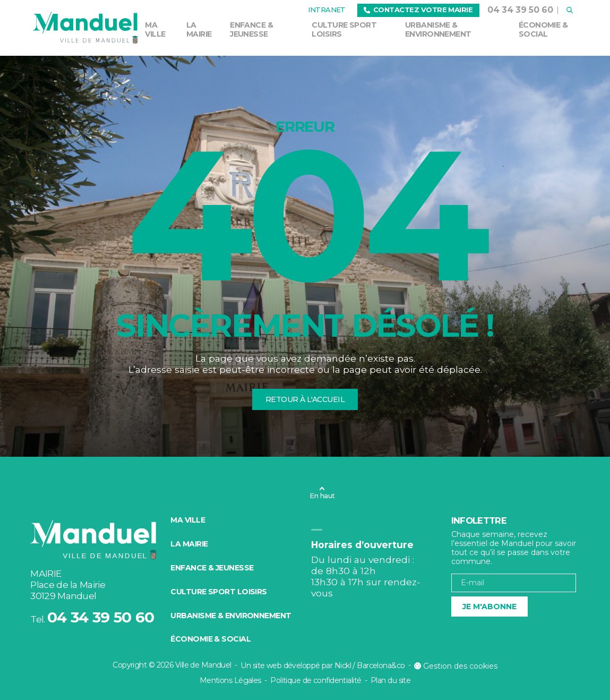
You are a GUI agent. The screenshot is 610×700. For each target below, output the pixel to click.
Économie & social (543, 29)
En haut (322, 496)
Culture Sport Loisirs (344, 29)
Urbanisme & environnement (438, 29)
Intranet (327, 10)
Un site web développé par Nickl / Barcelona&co (323, 665)
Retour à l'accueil (305, 399)
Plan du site (390, 680)
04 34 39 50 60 (520, 10)
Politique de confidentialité (316, 680)
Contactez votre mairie (418, 10)
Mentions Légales (230, 680)
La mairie (199, 29)
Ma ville (155, 29)
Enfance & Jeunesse (251, 29)
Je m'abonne (489, 607)
